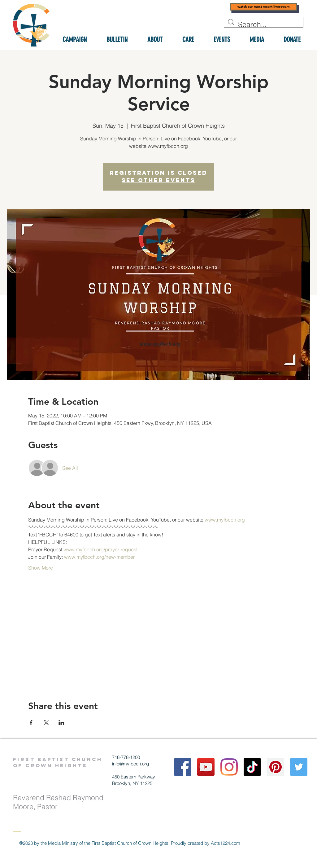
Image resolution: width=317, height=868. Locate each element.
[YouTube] (206, 767)
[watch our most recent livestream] (264, 7)
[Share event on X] (46, 723)
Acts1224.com (226, 843)
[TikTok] (252, 767)
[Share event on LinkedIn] (61, 723)
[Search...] (264, 24)
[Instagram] (229, 767)
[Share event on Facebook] (31, 723)
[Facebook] (183, 767)
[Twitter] (299, 767)
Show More (41, 568)
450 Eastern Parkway (134, 777)
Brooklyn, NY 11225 (132, 783)
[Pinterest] (276, 767)
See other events (158, 180)
